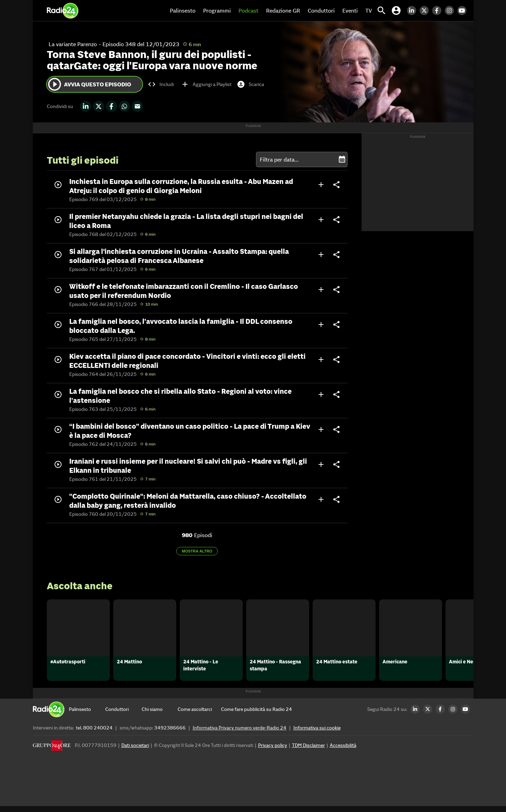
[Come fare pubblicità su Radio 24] (256, 715)
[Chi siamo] (160, 715)
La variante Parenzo (73, 44)
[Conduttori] (123, 715)
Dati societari (135, 751)
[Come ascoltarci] (196, 715)
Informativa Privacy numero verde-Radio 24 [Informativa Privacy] (240, 734)
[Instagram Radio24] (451, 10)
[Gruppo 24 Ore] (52, 753)
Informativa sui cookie (317, 734)
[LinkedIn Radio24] (413, 10)
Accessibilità (343, 751)
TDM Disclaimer (308, 751)
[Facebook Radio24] (439, 10)
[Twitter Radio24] (426, 10)
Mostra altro (197, 551)
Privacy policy (273, 751)
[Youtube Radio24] (464, 10)
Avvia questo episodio (89, 84)
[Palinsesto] (87, 715)
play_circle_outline (55, 84)
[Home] (63, 10)
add (321, 185)
